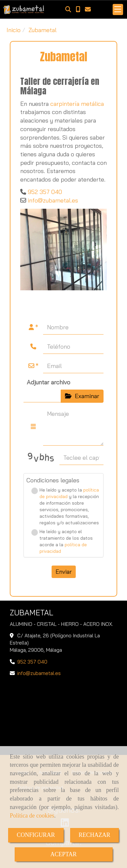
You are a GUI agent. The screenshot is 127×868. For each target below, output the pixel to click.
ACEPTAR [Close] (63, 854)
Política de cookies (32, 816)
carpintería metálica (77, 104)
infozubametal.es (53, 200)
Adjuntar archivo (48, 382)
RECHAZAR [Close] (95, 835)
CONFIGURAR (36, 835)
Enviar (64, 572)
